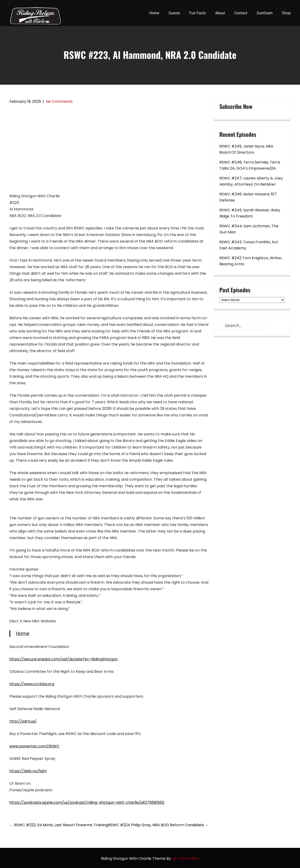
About (220, 13)
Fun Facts (198, 13)
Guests (174, 13)
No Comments (59, 101)
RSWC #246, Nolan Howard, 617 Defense (248, 197)
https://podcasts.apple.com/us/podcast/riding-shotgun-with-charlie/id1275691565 (87, 802)
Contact (241, 13)
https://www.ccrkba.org (32, 684)
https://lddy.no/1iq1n (28, 771)
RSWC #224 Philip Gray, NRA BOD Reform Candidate (158, 825)
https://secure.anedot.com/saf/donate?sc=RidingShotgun (64, 659)
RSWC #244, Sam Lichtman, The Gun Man (249, 229)
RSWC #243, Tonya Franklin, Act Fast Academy (249, 245)
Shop (286, 13)
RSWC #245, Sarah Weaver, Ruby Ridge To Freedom (250, 213)
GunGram (265, 13)
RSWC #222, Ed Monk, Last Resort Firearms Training (59, 825)
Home (154, 13)
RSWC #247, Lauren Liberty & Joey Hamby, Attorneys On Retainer (251, 181)
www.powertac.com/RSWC (34, 746)
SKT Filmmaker (186, 858)
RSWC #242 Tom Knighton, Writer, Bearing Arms (251, 261)
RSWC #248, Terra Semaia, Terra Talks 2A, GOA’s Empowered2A (250, 165)
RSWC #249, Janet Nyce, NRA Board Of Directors (246, 149)
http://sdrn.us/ (23, 721)
